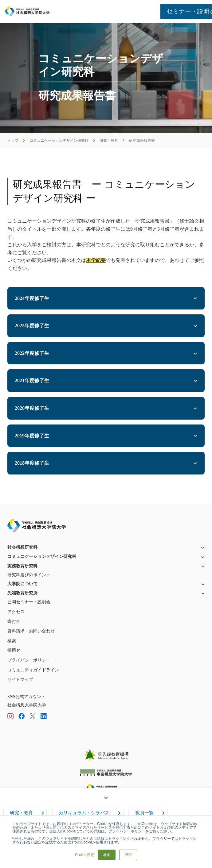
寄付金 (14, 622)
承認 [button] (107, 855)
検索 (12, 641)
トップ (13, 140)
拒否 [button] (128, 855)
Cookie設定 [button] (84, 855)
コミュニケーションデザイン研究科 (59, 140)
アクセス (16, 612)
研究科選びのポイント (29, 575)
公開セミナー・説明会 (29, 602)
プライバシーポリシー (29, 660)
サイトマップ (20, 680)
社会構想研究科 (22, 547)
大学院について (22, 584)
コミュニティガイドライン (33, 670)
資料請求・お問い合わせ (31, 631)
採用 (12, 650)
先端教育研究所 (22, 593)
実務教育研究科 (22, 566)
